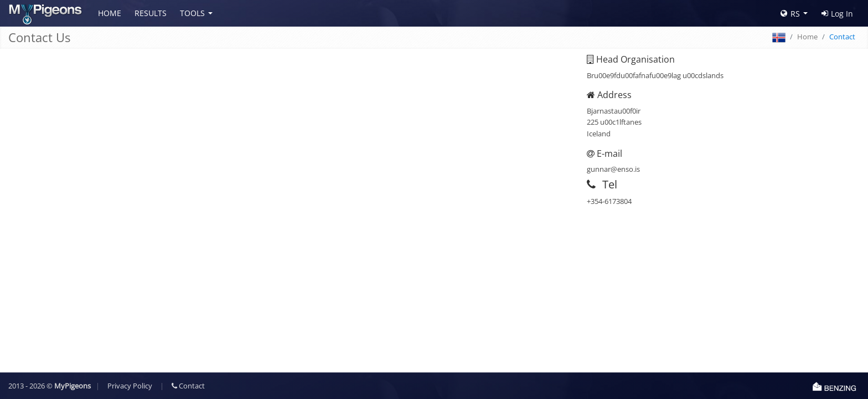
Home (110, 13)
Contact (188, 386)
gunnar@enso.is (613, 169)
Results (151, 13)
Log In (837, 14)
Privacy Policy (130, 386)
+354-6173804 (609, 201)
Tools (192, 13)
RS (790, 14)
